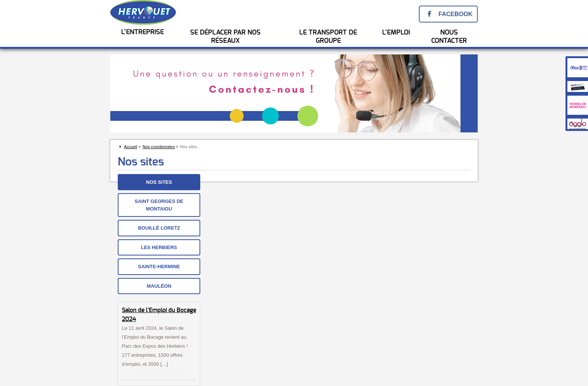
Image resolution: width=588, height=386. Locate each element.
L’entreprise (142, 32)
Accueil (130, 147)
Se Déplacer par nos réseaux (225, 37)
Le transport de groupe (328, 37)
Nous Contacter (449, 37)
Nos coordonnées (159, 147)
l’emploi (396, 33)
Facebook (455, 14)
